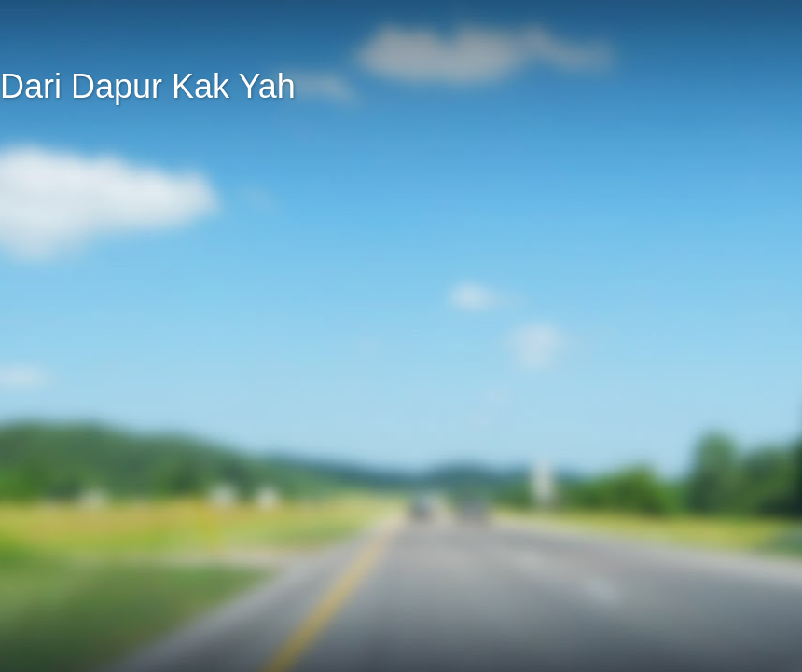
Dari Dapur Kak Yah (148, 86)
